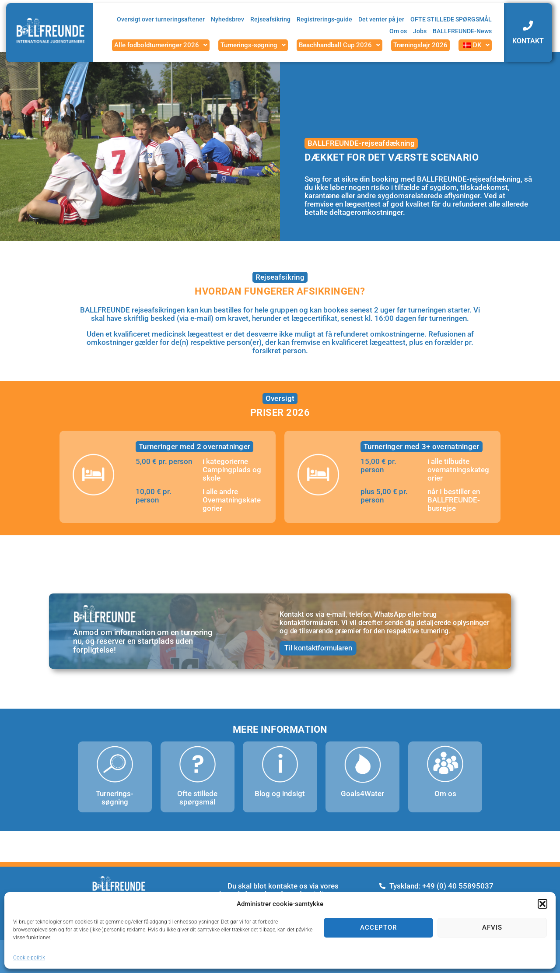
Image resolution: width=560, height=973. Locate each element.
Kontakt (528, 41)
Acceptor (378, 927)
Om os (445, 794)
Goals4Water (362, 794)
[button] (542, 904)
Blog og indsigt (280, 794)
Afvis (492, 927)
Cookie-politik (29, 958)
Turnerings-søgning (115, 798)
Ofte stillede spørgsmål (197, 798)
